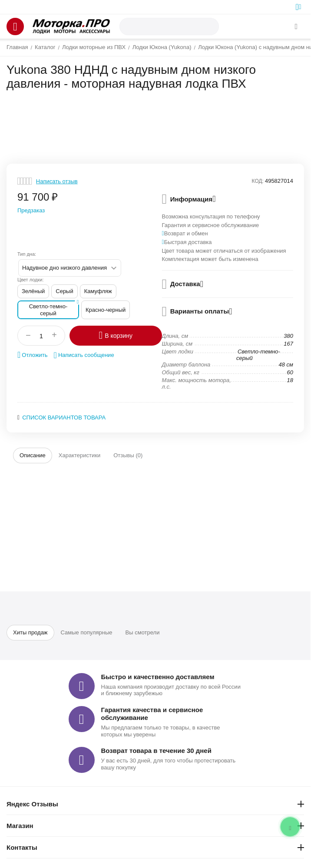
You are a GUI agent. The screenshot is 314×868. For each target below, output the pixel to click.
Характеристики (79, 455)
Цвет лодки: (31, 280)
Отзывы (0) (128, 455)
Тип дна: (27, 254)
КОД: (258, 181)
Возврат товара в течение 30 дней (156, 751)
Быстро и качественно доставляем (158, 677)
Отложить (33, 355)
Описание (33, 455)
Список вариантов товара (64, 417)
